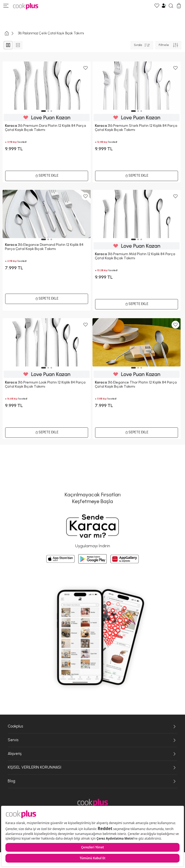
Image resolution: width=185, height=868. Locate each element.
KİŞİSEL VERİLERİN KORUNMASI (92, 768)
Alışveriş (92, 754)
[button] (44, 368)
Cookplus (92, 726)
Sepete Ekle (47, 432)
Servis (92, 740)
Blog (92, 781)
